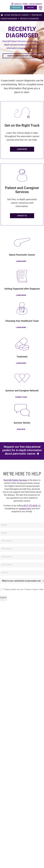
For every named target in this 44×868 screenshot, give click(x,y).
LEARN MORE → (22, 261)
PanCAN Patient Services (15, 480)
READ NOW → (22, 429)
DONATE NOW (16, 7)
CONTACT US (16, 4)
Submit (3, 597)
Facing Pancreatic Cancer (16, 15)
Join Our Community (36, 4)
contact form (25, 508)
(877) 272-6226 (30, 505)
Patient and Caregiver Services (22, 190)
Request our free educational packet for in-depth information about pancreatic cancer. (22, 451)
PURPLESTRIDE (31, 7)
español (25, 4)
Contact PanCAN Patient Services (22, 56)
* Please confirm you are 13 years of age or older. (22, 589)
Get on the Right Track (22, 125)
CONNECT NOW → (22, 397)
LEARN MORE (22, 149)
